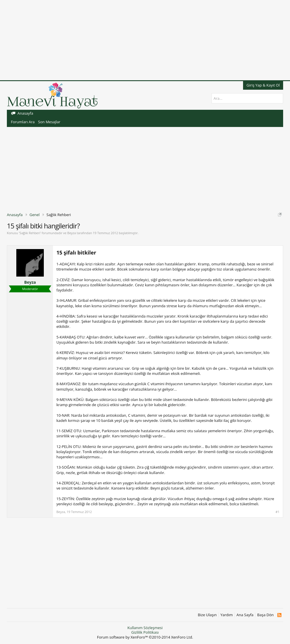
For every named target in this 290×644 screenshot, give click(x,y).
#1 (278, 512)
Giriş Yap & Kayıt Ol (263, 85)
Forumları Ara (23, 122)
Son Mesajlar (49, 122)
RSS (279, 615)
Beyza (72, 233)
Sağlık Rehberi (30, 233)
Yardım (227, 615)
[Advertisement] (145, 40)
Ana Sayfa (245, 615)
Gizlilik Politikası (145, 632)
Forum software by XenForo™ (145, 637)
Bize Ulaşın (207, 615)
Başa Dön (265, 615)
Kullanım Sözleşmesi (145, 628)
